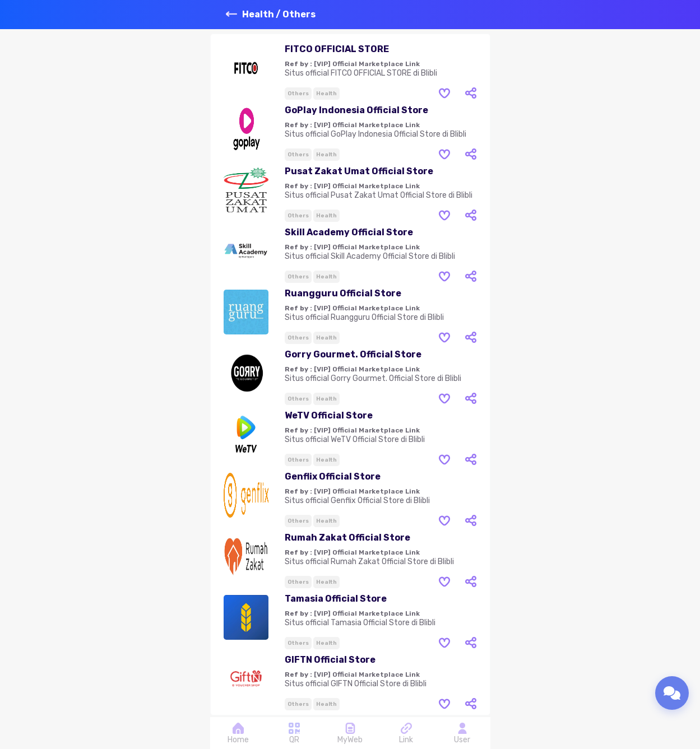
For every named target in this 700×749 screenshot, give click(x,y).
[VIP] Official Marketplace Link (367, 64)
